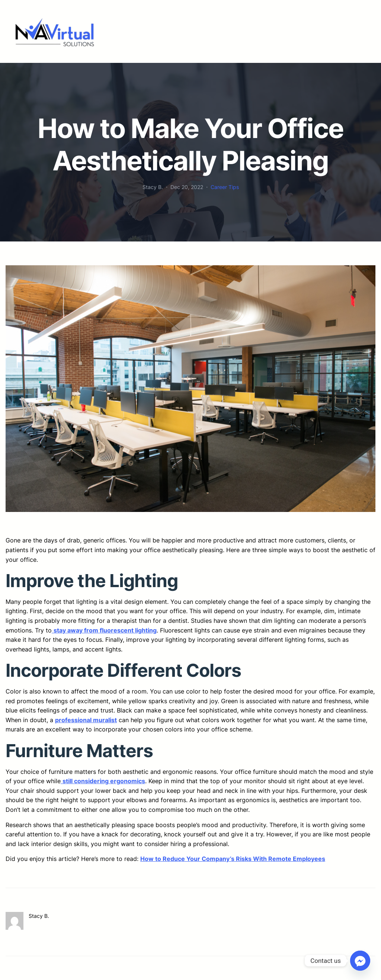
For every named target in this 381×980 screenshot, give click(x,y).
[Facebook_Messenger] (360, 961)
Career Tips (225, 187)
